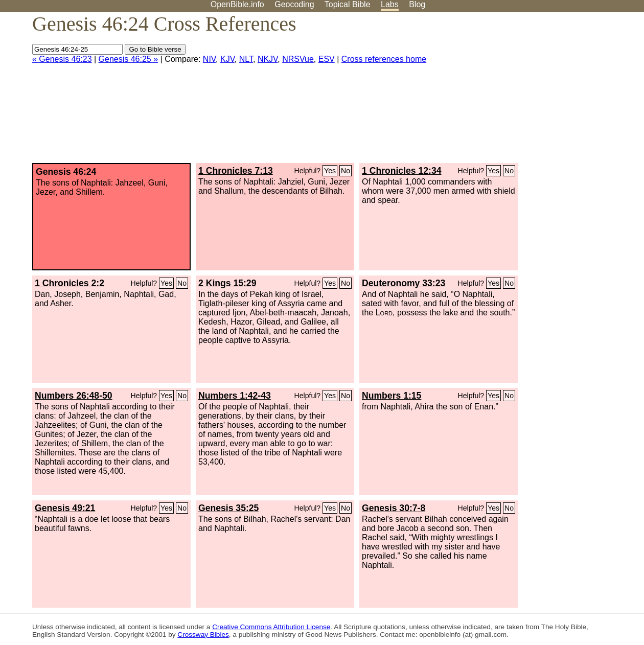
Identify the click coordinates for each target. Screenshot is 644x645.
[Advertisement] (541, 91)
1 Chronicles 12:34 (401, 171)
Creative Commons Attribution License (271, 627)
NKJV (268, 59)
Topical (348, 4)
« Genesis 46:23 (62, 59)
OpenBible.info (237, 4)
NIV (209, 59)
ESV (327, 59)
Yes (330, 171)
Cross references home (384, 59)
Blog (417, 4)
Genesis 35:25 (228, 508)
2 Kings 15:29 (227, 283)
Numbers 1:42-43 (235, 396)
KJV (227, 59)
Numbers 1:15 (392, 396)
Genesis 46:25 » (129, 59)
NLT (246, 59)
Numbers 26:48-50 (74, 396)
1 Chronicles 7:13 (236, 171)
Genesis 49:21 (65, 508)
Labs (390, 4)
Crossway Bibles (203, 635)
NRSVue (298, 59)
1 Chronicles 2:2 (70, 283)
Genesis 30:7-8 (394, 508)
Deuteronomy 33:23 (404, 283)
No (346, 171)
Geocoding (294, 4)
